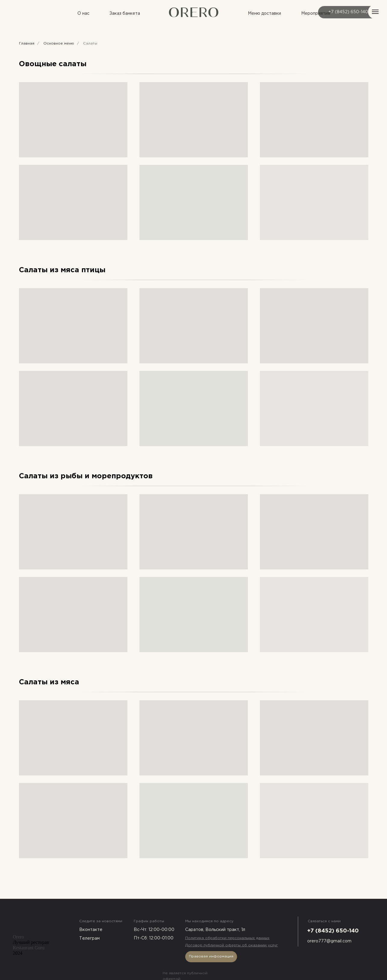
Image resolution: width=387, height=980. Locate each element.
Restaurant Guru (29, 948)
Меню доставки (264, 14)
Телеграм (89, 938)
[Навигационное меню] (375, 12)
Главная (27, 43)
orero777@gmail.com (329, 941)
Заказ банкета (125, 14)
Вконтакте (91, 930)
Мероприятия (316, 14)
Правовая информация (211, 956)
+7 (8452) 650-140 (348, 12)
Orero (19, 937)
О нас (83, 14)
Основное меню (59, 43)
